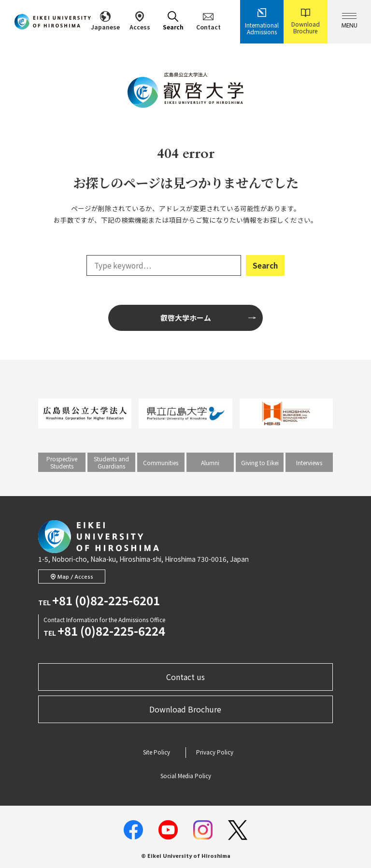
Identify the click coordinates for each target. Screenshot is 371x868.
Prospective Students (62, 462)
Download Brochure (306, 22)
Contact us (185, 677)
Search (173, 21)
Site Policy (157, 752)
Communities (161, 462)
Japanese (105, 21)
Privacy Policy (215, 752)
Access (140, 21)
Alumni (210, 462)
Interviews (309, 462)
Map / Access (72, 577)
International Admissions (262, 22)
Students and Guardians (111, 462)
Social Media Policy (186, 776)
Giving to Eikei (260, 462)
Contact (208, 21)
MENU (349, 22)
